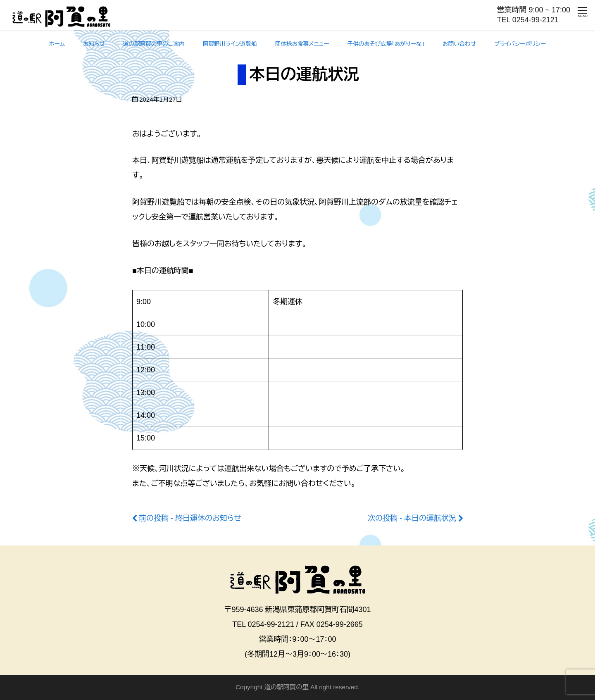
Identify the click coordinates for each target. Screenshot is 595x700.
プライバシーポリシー (520, 44)
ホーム (57, 44)
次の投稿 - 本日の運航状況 (412, 518)
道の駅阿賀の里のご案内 (154, 44)
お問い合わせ (459, 44)
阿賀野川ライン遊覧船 (230, 44)
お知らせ (94, 44)
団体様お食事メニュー (302, 44)
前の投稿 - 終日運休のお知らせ (190, 518)
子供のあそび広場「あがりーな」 (386, 44)
